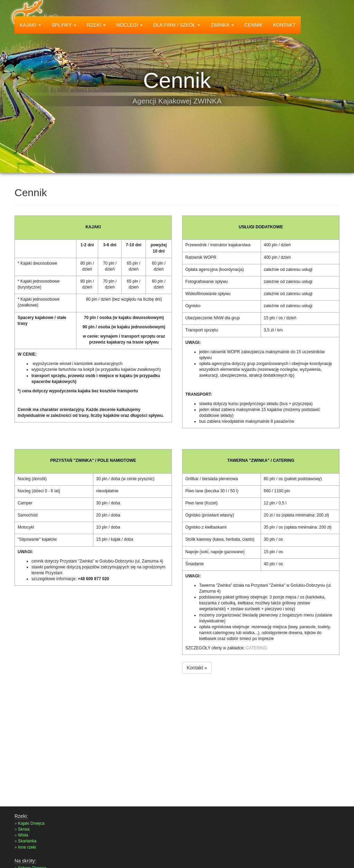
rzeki (96, 25)
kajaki (30, 25)
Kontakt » (197, 668)
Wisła (23, 835)
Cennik (254, 25)
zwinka (222, 25)
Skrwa (24, 829)
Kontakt (284, 25)
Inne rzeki (27, 847)
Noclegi (129, 25)
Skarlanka (27, 841)
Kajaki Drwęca (31, 823)
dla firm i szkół (177, 25)
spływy (64, 25)
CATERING (256, 648)
